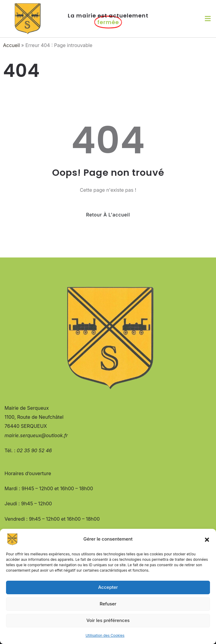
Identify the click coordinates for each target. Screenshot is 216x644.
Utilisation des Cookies (105, 635)
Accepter (108, 587)
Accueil (11, 45)
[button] (207, 539)
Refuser (108, 604)
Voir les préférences (108, 620)
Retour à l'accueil (108, 215)
